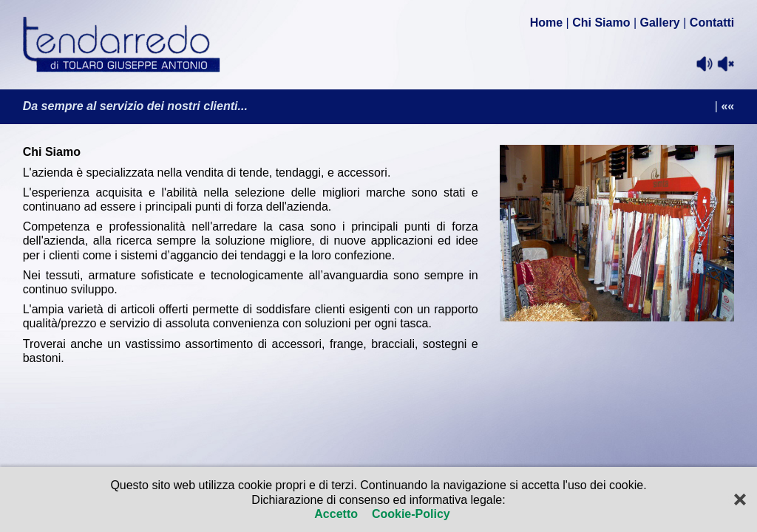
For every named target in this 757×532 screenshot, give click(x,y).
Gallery (660, 23)
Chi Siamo (601, 23)
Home (546, 23)
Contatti (712, 23)
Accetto (337, 514)
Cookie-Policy (409, 514)
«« (727, 106)
